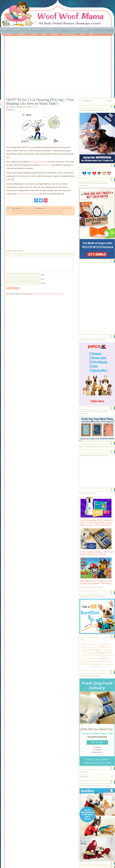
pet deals (33, 213)
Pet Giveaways (8, 34)
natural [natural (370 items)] (85, 659)
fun (36, 211)
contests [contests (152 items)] (112, 644)
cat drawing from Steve (38, 162)
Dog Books (21, 34)
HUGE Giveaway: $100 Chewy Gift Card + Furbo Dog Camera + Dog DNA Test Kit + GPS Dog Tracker (97, 523)
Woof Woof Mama (58, 14)
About (91, 34)
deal (71, 208)
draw (14, 211)
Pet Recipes (33, 34)
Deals (23, 208)
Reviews (71, 30)
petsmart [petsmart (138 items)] (110, 659)
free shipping (29, 211)
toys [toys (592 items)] (111, 664)
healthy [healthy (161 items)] (100, 656)
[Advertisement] (28, 65)
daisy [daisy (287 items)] (97, 647)
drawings (20, 211)
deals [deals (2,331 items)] (102, 647)
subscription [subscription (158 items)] (105, 664)
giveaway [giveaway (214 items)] (84, 656)
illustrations (17, 213)
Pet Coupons (34, 30)
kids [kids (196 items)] (112, 656)
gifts (47, 211)
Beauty (44, 34)
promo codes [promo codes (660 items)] (104, 661)
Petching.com (46, 165)
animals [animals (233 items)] (90, 644)
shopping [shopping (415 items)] (98, 664)
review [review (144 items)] (112, 662)
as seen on (52, 208)
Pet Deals (18, 30)
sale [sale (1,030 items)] (84, 664)
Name (43, 275)
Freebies (85, 30)
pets (39, 213)
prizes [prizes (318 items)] (95, 661)
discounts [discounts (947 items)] (88, 650)
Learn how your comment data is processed (48, 294)
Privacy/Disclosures (69, 34)
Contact (82, 34)
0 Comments (10, 110)
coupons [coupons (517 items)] (91, 647)
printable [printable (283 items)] (89, 661)
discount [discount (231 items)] (109, 647)
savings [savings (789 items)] (90, 664)
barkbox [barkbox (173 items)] (95, 644)
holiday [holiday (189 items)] (105, 656)
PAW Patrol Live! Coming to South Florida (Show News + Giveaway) (96, 582)
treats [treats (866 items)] (96, 667)
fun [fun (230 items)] (106, 653)
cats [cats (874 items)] (104, 644)
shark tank (45, 213)
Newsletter (54, 34)
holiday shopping (56, 211)
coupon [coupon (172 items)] (85, 647)
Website (43, 283)
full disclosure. (35, 107)
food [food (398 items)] (106, 650)
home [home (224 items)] (109, 656)
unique (60, 213)
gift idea (41, 211)
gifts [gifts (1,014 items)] (110, 653)
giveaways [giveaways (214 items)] (90, 656)
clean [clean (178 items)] (108, 644)
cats (58, 208)
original (26, 213)
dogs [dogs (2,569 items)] (96, 650)
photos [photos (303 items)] (83, 661)
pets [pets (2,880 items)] (104, 658)
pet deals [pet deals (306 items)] (91, 659)
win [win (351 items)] (100, 667)
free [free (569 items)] (110, 650)
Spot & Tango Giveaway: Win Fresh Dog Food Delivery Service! (97, 553)
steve (52, 213)
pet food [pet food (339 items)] (98, 659)
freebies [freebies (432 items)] (86, 653)
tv (56, 213)
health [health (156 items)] (96, 656)
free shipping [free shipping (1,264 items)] (97, 653)
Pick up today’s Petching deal (28, 194)
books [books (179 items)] (100, 644)
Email (43, 279)
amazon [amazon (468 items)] (84, 644)
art (46, 208)
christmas (64, 208)
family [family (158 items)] (102, 650)
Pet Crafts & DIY (54, 30)
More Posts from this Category (92, 587)
